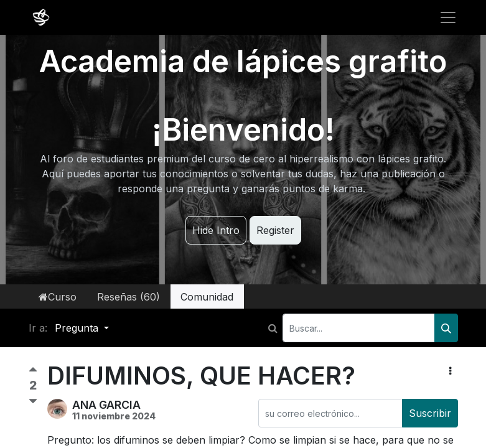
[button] (450, 371)
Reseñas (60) (129, 297)
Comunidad (207, 297)
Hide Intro (216, 230)
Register (275, 230)
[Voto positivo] (33, 372)
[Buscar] (446, 328)
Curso (58, 297)
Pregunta (78, 328)
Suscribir (430, 413)
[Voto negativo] (33, 402)
